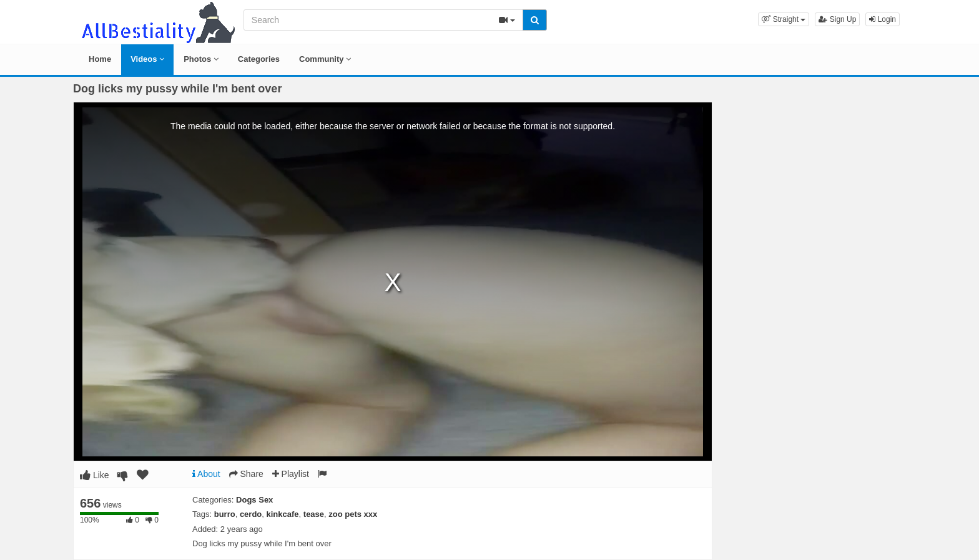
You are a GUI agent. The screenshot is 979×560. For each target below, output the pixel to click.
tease (314, 514)
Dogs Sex (254, 500)
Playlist (291, 474)
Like (95, 475)
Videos (147, 59)
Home (100, 59)
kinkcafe (283, 514)
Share (246, 474)
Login (883, 19)
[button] (784, 19)
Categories (259, 59)
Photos (201, 59)
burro (225, 514)
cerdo (251, 514)
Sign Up (837, 19)
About (206, 474)
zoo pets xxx (353, 514)
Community (325, 59)
